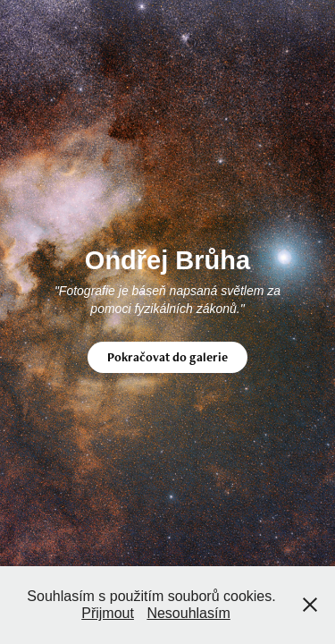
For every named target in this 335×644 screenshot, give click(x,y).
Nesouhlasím (188, 613)
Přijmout (108, 613)
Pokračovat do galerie (167, 357)
